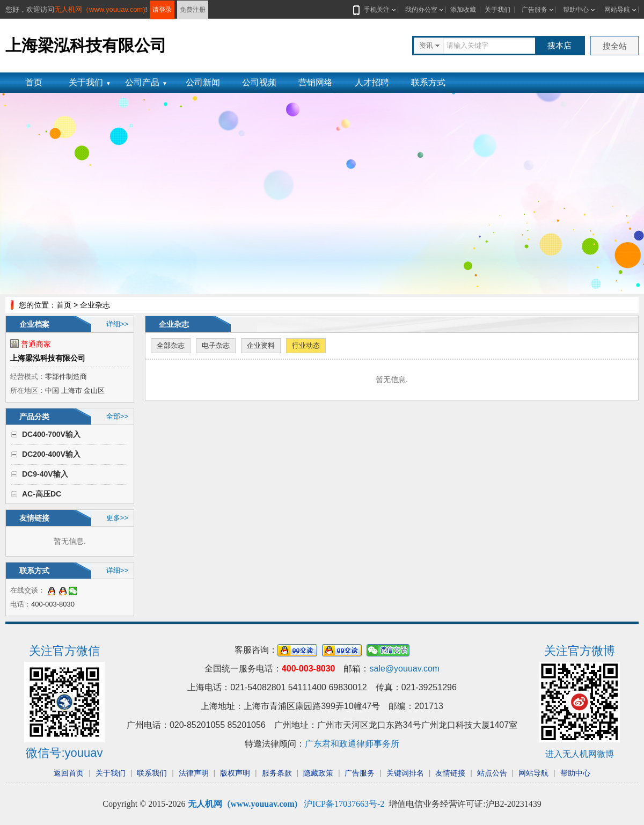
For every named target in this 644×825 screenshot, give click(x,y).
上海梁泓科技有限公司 (48, 358)
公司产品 (146, 82)
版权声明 (235, 773)
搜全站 (615, 46)
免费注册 (193, 10)
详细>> (117, 324)
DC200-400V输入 (51, 454)
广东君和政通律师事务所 (352, 744)
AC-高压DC (42, 494)
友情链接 (450, 773)
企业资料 (261, 345)
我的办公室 (421, 10)
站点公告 (492, 773)
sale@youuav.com (404, 669)
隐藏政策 (318, 773)
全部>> (117, 416)
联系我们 (152, 773)
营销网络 (316, 82)
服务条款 (277, 773)
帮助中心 (576, 10)
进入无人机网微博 (580, 754)
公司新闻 (203, 82)
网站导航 (617, 10)
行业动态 (306, 345)
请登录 (162, 10)
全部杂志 (171, 345)
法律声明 (194, 773)
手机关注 (375, 10)
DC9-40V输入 (45, 474)
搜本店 (559, 45)
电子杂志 (216, 345)
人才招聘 (372, 82)
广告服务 (535, 10)
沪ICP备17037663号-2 (344, 804)
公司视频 (259, 82)
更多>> (117, 518)
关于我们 (497, 10)
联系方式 (428, 82)
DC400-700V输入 (51, 434)
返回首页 (69, 773)
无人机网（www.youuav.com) (100, 9)
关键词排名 (405, 773)
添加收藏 (463, 10)
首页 (34, 82)
